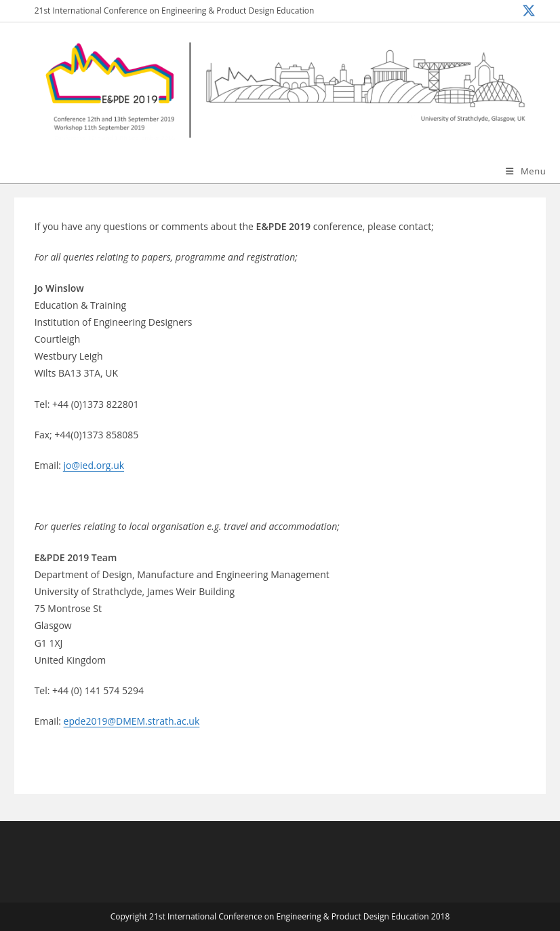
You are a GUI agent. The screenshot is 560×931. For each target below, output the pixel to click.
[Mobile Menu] (526, 171)
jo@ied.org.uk (94, 465)
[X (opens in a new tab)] (527, 11)
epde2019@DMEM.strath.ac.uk (132, 721)
